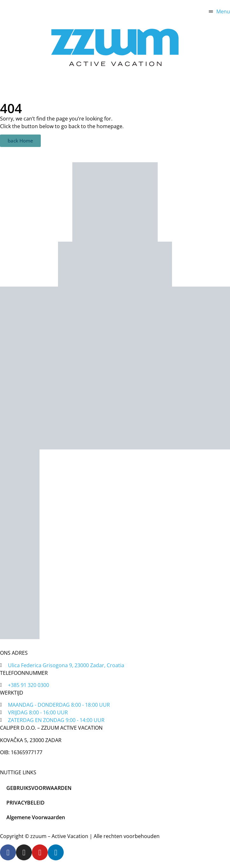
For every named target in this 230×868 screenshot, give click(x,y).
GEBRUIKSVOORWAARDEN (39, 788)
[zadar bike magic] (115, 202)
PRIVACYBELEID (25, 803)
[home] (115, 47)
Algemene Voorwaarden (36, 817)
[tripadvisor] (115, 264)
